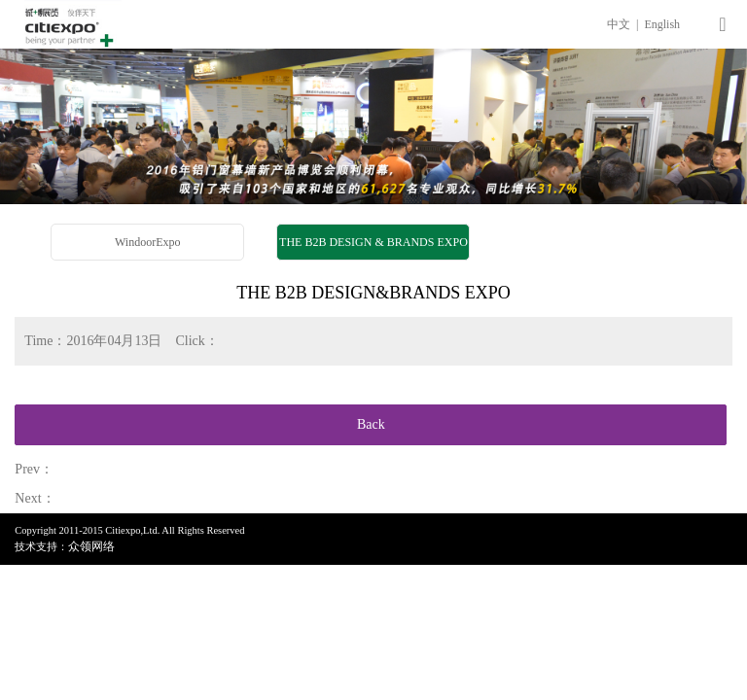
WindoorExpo (148, 242)
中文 (620, 24)
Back (371, 424)
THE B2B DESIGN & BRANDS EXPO (373, 242)
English (662, 24)
